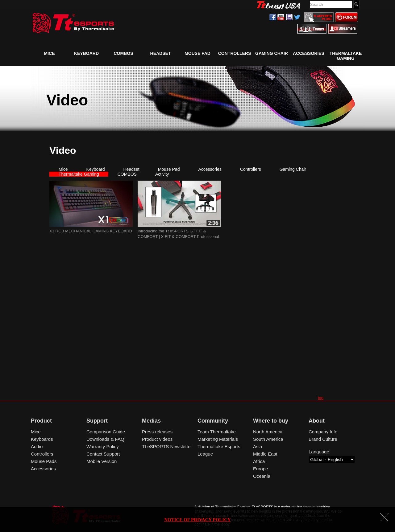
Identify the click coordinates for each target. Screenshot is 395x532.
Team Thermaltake (217, 432)
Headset (161, 53)
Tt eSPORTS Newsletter (167, 446)
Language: (320, 452)
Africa (259, 461)
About (317, 421)
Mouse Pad (197, 53)
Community (213, 421)
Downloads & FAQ (105, 439)
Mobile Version (102, 461)
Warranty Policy (102, 446)
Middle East (265, 454)
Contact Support (103, 454)
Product (41, 421)
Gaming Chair (272, 53)
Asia (258, 446)
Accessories (309, 53)
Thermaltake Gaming (346, 56)
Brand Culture (323, 439)
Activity (162, 174)
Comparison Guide (106, 432)
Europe (260, 469)
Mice (50, 53)
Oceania (262, 476)
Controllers (235, 53)
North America (268, 432)
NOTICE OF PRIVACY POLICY (197, 520)
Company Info (323, 432)
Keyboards (42, 439)
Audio (37, 446)
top (321, 398)
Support (97, 421)
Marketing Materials (218, 439)
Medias (151, 421)
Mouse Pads (44, 461)
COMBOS (124, 53)
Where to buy (271, 421)
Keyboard (86, 53)
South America (268, 439)
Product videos (157, 439)
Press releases (157, 432)
